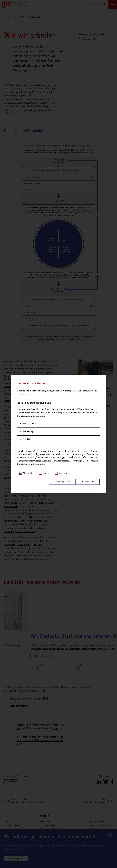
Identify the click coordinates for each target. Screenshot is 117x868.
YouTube (63, 473)
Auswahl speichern (62, 482)
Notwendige (26, 431)
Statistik (25, 439)
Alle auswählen (88, 482)
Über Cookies (27, 424)
